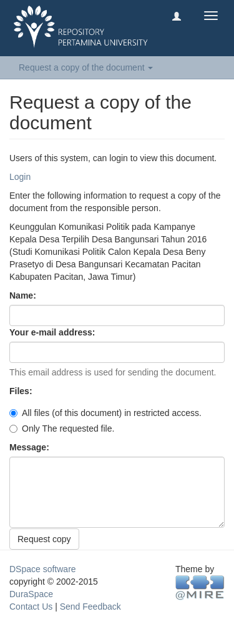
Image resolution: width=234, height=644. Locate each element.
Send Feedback (90, 607)
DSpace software (43, 569)
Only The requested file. (62, 429)
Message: (31, 447)
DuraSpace (31, 594)
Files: (22, 391)
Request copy (44, 539)
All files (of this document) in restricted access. (105, 413)
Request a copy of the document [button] (86, 67)
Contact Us (31, 607)
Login (20, 177)
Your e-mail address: (53, 332)
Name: (24, 295)
